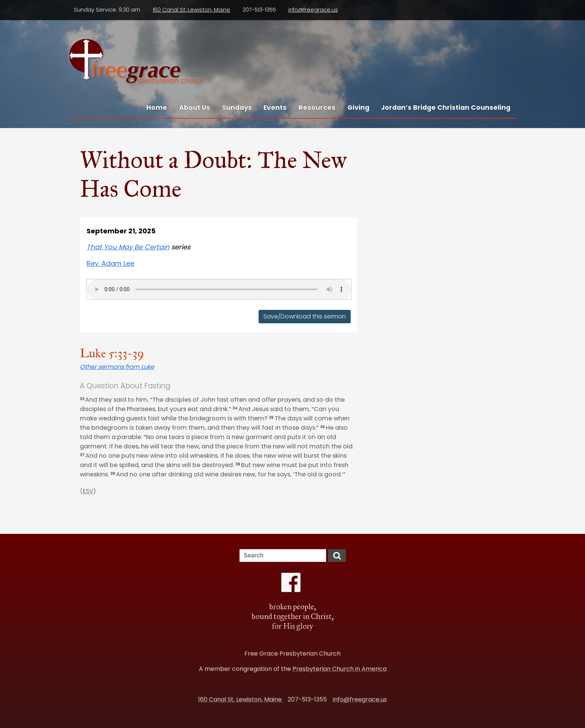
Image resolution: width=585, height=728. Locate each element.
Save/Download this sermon (305, 317)
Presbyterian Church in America (340, 669)
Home (157, 108)
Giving (358, 108)
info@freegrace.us (313, 10)
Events (275, 108)
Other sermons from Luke (117, 367)
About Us (195, 108)
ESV (88, 491)
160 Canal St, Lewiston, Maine (191, 10)
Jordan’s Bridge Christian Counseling (446, 108)
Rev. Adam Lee (110, 263)
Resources (317, 108)
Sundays (237, 108)
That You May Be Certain (128, 247)
